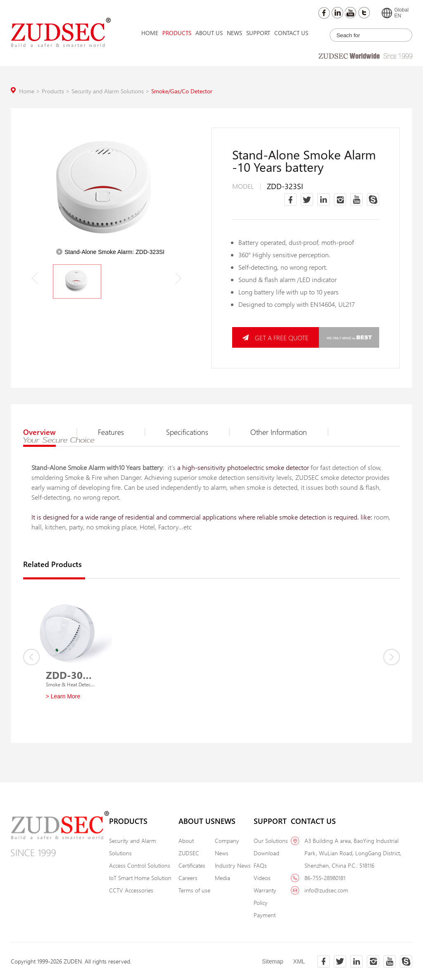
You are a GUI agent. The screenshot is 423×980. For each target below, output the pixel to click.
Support (258, 33)
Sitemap (272, 961)
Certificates (192, 865)
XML (299, 961)
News (234, 33)
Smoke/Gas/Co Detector (182, 91)
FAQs (260, 865)
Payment (265, 915)
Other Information (289, 432)
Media (222, 878)
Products (177, 33)
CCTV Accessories (131, 890)
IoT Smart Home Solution (140, 878)
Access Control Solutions (140, 865)
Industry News (233, 865)
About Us (209, 33)
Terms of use (194, 890)
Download (266, 853)
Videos (262, 878)
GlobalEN (395, 13)
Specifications (198, 432)
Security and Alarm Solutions (111, 91)
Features (122, 432)
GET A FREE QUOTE (276, 338)
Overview (50, 432)
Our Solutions (271, 841)
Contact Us (291, 33)
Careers (188, 878)
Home (150, 33)
